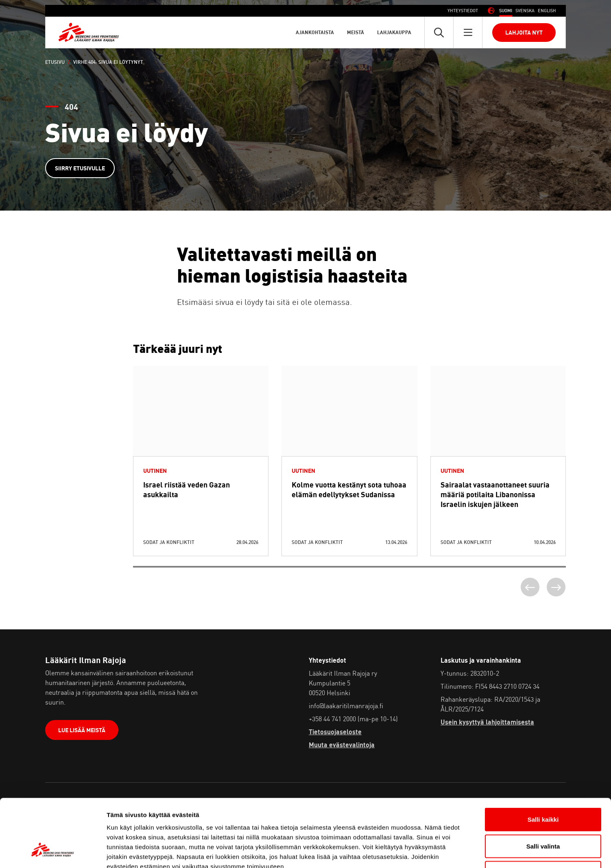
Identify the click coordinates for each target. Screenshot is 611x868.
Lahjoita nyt (524, 32)
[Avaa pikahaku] (439, 32)
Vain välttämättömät (543, 815)
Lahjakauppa (394, 32)
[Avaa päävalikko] (468, 32)
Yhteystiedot (463, 11)
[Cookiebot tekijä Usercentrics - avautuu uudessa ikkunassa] (53, 852)
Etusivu (55, 62)
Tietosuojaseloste (335, 732)
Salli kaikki (543, 761)
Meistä (356, 32)
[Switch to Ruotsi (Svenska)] (525, 11)
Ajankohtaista (315, 32)
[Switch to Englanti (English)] (547, 11)
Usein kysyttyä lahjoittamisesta (487, 722)
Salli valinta (543, 788)
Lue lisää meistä (82, 730)
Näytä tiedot (435, 852)
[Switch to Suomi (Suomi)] (506, 11)
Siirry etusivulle (80, 168)
